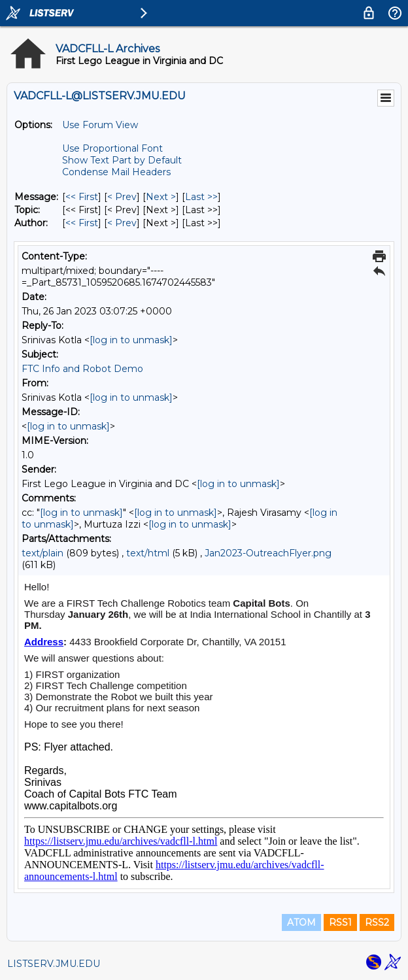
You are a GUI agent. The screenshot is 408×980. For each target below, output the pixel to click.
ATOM (301, 922)
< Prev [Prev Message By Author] (122, 223)
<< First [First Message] (82, 197)
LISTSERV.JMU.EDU (54, 964)
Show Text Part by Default (122, 160)
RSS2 (377, 922)
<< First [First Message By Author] (82, 223)
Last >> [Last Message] (201, 197)
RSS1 (340, 922)
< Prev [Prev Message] (122, 197)
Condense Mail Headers (116, 172)
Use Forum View (100, 125)
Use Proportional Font (112, 148)
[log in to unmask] (131, 340)
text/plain (42, 553)
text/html (148, 553)
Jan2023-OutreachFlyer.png (268, 553)
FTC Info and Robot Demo (82, 369)
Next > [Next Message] (161, 197)
